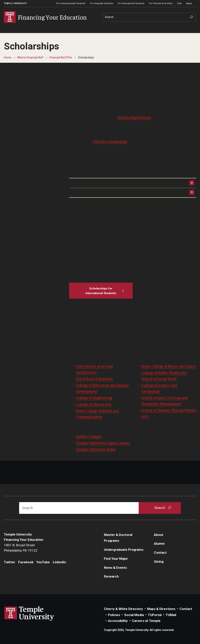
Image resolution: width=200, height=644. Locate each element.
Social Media (134, 615)
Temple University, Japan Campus (103, 443)
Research (111, 576)
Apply (189, 3)
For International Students (131, 3)
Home (8, 57)
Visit (179, 3)
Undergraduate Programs (124, 550)
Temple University (15, 3)
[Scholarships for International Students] (101, 291)
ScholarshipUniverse (134, 117)
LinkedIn (59, 562)
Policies (114, 615)
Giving (159, 562)
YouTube (43, 562)
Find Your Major (116, 559)
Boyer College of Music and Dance (169, 366)
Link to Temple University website (29, 614)
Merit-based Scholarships (91, 183)
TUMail (171, 615)
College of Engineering (94, 398)
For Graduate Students (102, 3)
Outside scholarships (110, 141)
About (159, 535)
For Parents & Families (161, 3)
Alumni (159, 544)
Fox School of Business (94, 379)
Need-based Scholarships (91, 193)
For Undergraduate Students (71, 3)
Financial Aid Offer (61, 57)
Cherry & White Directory (123, 609)
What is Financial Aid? (30, 57)
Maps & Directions (161, 609)
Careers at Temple (146, 621)
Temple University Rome (96, 449)
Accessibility (118, 621)
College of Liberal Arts (94, 404)
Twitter (10, 562)
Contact (160, 553)
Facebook (26, 562)
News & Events (115, 568)
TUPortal (155, 615)
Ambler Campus (89, 436)
